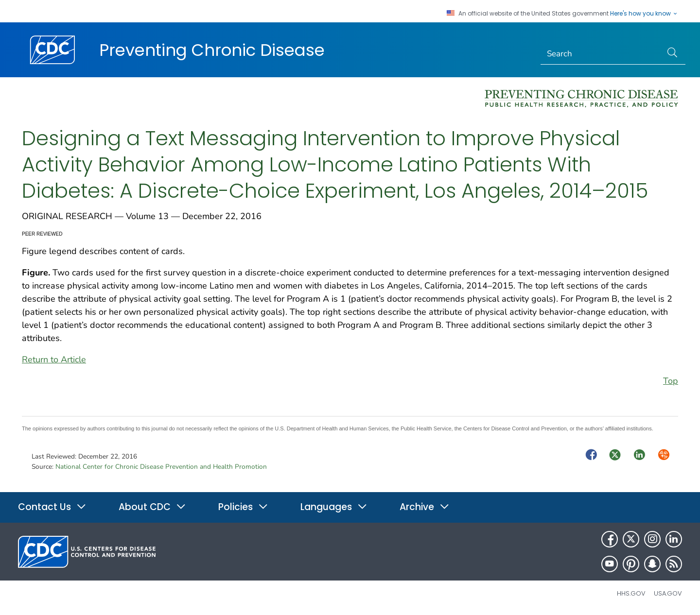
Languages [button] (334, 507)
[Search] (602, 54)
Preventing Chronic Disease (212, 50)
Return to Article (54, 359)
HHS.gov (631, 593)
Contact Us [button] (52, 507)
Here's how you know (644, 14)
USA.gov (668, 593)
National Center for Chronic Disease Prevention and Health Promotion (161, 467)
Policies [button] (243, 507)
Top (671, 381)
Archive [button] (425, 507)
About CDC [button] (152, 507)
